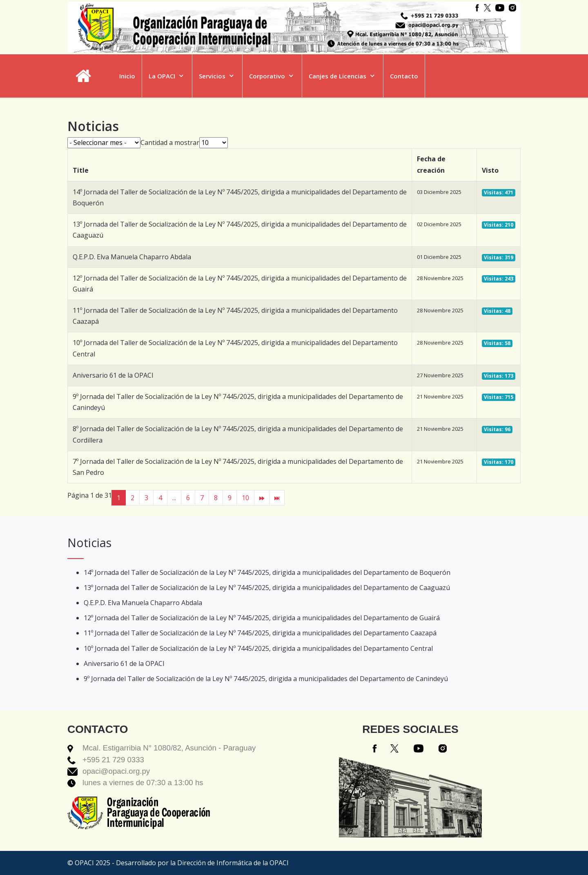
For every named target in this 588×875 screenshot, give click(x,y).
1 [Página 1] (119, 498)
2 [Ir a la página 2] (133, 498)
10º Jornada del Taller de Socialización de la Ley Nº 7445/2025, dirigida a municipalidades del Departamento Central (258, 648)
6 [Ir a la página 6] (188, 498)
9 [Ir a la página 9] (230, 498)
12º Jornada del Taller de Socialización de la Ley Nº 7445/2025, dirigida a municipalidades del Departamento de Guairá (262, 618)
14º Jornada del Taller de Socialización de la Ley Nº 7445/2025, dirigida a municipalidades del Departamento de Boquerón (267, 572)
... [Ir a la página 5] (174, 498)
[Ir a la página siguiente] (262, 498)
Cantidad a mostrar (170, 142)
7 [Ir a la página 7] (202, 498)
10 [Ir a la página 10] (245, 498)
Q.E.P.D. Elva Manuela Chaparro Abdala (132, 257)
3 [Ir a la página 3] (146, 498)
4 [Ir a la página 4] (160, 498)
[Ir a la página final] (277, 498)
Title (81, 170)
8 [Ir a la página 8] (216, 498)
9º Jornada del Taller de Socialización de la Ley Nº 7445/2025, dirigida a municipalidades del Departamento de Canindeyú (266, 679)
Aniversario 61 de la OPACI (113, 375)
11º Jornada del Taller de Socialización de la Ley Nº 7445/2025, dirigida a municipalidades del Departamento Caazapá (260, 633)
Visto (490, 170)
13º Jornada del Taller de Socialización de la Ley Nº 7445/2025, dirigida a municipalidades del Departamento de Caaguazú (267, 588)
